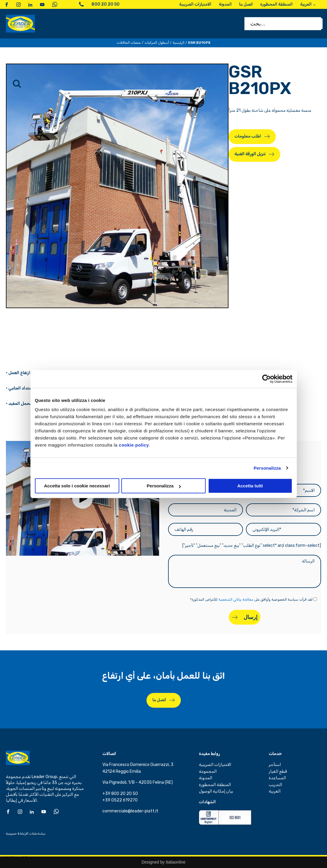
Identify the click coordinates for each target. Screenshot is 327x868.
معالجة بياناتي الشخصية (236, 599)
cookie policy (134, 445)
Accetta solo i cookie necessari (77, 486)
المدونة (206, 778)
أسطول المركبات (157, 43)
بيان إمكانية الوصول (216, 791)
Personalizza (267, 468)
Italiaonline (176, 862)
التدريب (275, 785)
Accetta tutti (250, 486)
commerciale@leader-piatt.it (130, 811)
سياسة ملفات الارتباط (33, 834)
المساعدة (277, 778)
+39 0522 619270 (120, 800)
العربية (275, 791)
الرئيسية (178, 43)
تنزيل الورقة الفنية (250, 154)
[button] (83, 498)
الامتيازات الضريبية (215, 765)
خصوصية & (13, 834)
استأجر (275, 765)
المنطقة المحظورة (215, 785)
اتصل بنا (159, 700)
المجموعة (208, 771)
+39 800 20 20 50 (120, 794)
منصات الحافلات (129, 43)
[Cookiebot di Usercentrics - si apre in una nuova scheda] (266, 379)
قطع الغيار (278, 771)
